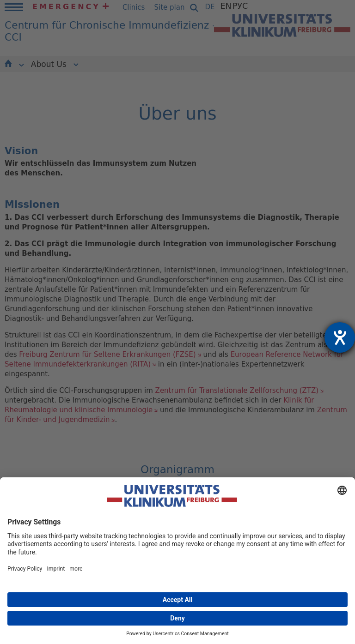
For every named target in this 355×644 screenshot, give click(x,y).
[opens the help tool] (340, 337)
